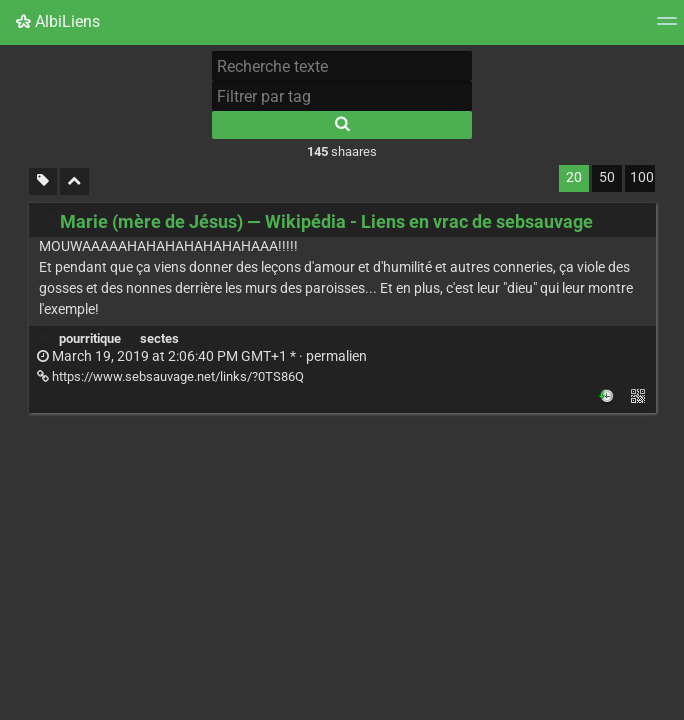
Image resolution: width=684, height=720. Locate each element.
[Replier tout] (74, 181)
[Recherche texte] (342, 66)
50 (607, 177)
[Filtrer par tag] (342, 96)
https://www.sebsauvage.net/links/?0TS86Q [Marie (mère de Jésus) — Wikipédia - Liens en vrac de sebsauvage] (170, 376)
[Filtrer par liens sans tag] (43, 181)
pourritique (90, 338)
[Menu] (667, 27)
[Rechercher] (342, 125)
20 (574, 177)
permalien (202, 356)
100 (642, 177)
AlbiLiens (58, 21)
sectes (159, 338)
